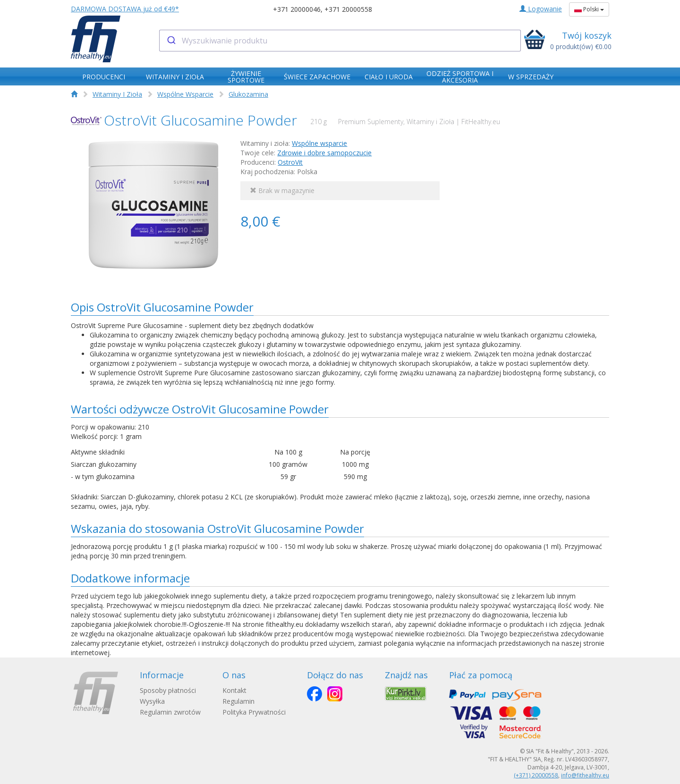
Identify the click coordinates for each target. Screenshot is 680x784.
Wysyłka (152, 701)
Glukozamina (248, 94)
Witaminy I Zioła (117, 94)
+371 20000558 (348, 9)
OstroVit (290, 162)
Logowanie (541, 9)
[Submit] (171, 41)
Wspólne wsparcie (319, 143)
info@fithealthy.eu (585, 775)
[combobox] (340, 41)
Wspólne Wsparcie (185, 94)
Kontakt (235, 690)
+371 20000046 (297, 9)
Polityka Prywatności (255, 712)
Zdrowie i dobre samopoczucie (324, 153)
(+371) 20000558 (536, 775)
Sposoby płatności (168, 690)
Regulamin (239, 701)
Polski (589, 9)
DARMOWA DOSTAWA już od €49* (125, 9)
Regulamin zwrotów (170, 712)
